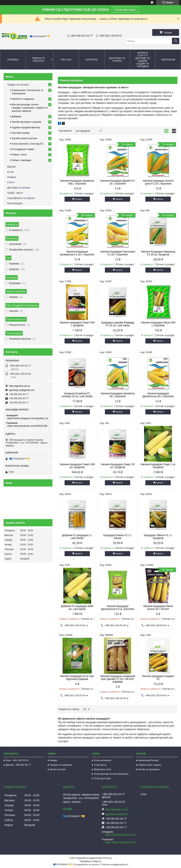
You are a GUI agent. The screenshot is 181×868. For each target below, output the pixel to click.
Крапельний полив (148, 760)
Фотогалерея (15, 203)
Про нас (66, 60)
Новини (12, 177)
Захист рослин (58, 769)
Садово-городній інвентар (26, 127)
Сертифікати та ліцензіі (21, 198)
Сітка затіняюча (102, 760)
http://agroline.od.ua (19, 386)
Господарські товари (23, 149)
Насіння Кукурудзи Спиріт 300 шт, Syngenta (77, 466)
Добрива (16, 116)
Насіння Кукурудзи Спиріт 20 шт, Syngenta (118, 466)
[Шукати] (176, 41)
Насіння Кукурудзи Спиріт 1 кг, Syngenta (158, 466)
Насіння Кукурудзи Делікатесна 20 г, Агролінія (158, 395)
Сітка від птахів (102, 778)
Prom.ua (107, 858)
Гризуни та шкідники (61, 765)
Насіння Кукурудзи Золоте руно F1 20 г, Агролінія (158, 182)
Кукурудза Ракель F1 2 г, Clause (118, 537)
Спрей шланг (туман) (150, 765)
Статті (11, 182)
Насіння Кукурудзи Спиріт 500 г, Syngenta (77, 324)
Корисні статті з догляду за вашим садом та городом (143, 60)
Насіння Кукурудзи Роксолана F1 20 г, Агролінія (118, 253)
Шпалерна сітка (102, 769)
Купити (79, 199)
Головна (13, 60)
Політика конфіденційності (115, 865)
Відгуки (11, 167)
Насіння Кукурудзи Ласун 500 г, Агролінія (158, 324)
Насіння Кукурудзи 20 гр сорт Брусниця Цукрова (77, 678)
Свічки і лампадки (22, 160)
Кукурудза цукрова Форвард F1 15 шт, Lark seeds (118, 324)
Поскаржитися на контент (87, 865)
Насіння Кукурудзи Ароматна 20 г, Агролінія (118, 395)
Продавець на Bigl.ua (90, 861)
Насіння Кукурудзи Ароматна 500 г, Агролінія (77, 182)
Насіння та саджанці (23, 99)
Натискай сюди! (125, 10)
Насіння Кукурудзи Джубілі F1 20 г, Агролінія (118, 182)
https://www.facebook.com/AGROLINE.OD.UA (28, 426)
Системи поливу (21, 133)
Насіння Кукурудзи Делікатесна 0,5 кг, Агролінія (118, 608)
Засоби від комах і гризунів (26, 122)
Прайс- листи (15, 193)
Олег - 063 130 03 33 (17, 760)
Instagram (168, 60)
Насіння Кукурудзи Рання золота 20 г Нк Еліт (158, 608)
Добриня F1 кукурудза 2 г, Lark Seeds (77, 537)
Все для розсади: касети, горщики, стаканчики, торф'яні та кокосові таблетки (30, 108)
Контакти (92, 60)
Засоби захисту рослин (24, 138)
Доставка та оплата (117, 60)
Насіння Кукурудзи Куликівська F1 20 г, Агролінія (77, 253)
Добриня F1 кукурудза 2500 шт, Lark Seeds (77, 608)
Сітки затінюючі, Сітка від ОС (28, 144)
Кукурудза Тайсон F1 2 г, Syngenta (158, 537)
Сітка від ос (100, 765)
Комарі (53, 760)
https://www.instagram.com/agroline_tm (28, 418)
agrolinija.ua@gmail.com (22, 390)
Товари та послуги (38, 60)
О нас (11, 172)
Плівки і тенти (19, 155)
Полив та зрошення (149, 769)
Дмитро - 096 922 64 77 (18, 765)
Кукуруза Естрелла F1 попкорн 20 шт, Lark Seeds (77, 395)
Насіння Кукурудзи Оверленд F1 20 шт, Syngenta (158, 253)
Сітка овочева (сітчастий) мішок (111, 774)
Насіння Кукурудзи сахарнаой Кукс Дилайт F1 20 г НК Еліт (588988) (118, 679)
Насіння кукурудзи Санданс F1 (158, 678)
